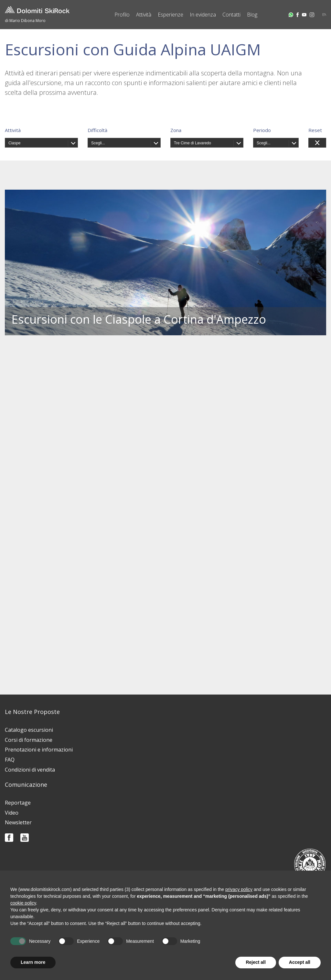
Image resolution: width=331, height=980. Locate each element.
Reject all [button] (256, 962)
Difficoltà (97, 130)
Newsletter (18, 822)
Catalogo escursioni (29, 730)
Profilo (122, 15)
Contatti (231, 15)
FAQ (10, 760)
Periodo (262, 130)
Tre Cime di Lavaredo (192, 143)
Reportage (18, 803)
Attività (144, 15)
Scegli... (98, 143)
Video (12, 813)
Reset (315, 130)
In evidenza (203, 15)
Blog (252, 15)
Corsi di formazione (29, 740)
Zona (176, 130)
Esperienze (171, 15)
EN (325, 15)
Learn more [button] (33, 962)
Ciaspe (14, 143)
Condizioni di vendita (30, 770)
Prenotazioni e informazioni (39, 750)
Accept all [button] (300, 962)
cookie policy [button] (23, 903)
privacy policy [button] (239, 889)
